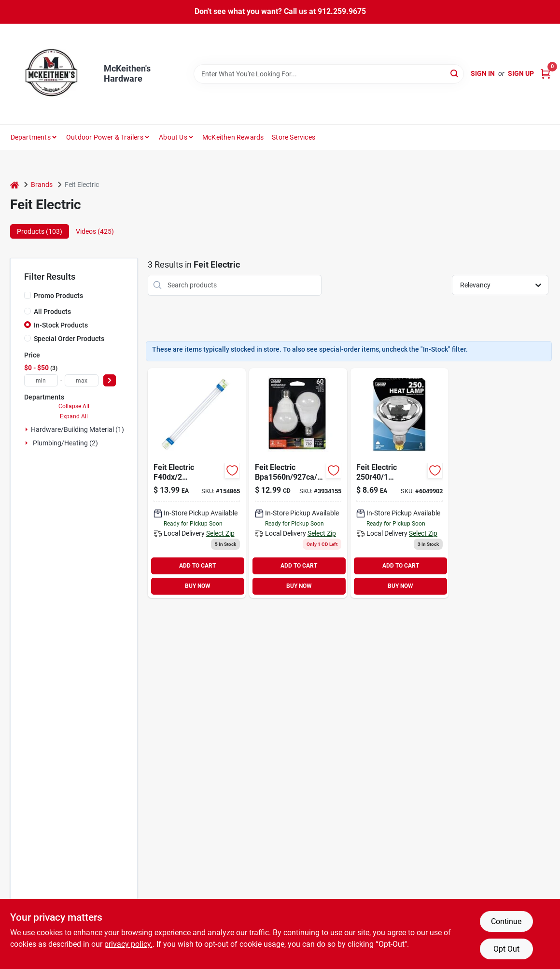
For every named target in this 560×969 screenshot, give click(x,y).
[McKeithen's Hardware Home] (54, 74)
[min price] (41, 380)
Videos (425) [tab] (95, 231)
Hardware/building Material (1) (77, 429)
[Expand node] (27, 429)
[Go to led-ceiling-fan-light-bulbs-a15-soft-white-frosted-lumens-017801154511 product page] (298, 483)
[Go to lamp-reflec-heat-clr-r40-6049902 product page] (399, 483)
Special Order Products (69, 339)
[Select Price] (110, 380)
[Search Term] (329, 74)
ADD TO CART (197, 566)
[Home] (14, 185)
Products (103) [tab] (40, 231)
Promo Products (58, 296)
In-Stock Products (61, 325)
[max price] (82, 380)
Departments (31, 137)
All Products (52, 312)
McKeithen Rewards (233, 137)
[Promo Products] (28, 295)
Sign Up (521, 73)
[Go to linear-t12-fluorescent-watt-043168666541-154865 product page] (197, 483)
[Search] (455, 73)
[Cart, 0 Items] (546, 74)
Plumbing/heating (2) (65, 443)
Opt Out (506, 949)
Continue (506, 921)
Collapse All (74, 406)
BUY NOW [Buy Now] (198, 586)
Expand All (74, 416)
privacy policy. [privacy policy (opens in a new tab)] (128, 944)
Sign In (483, 73)
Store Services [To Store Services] (294, 137)
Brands (42, 185)
